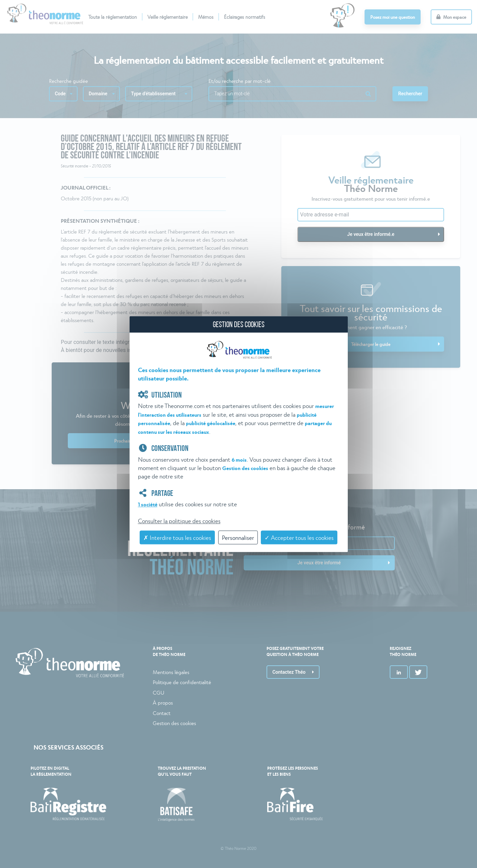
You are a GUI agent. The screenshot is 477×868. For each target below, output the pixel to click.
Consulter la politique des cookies (179, 521)
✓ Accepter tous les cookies (299, 538)
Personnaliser (238, 538)
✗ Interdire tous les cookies (177, 538)
